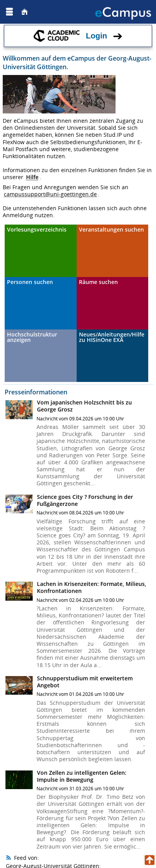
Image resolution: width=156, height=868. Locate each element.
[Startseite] (25, 12)
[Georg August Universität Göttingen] (31, 12)
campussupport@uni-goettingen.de (50, 194)
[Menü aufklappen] (9, 12)
